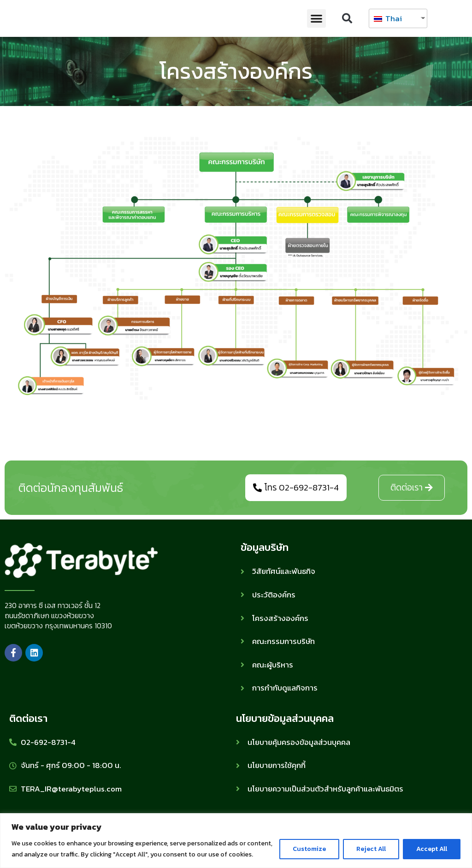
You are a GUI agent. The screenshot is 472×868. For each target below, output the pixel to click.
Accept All (432, 849)
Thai (388, 18)
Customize (309, 849)
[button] (316, 19)
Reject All (371, 849)
